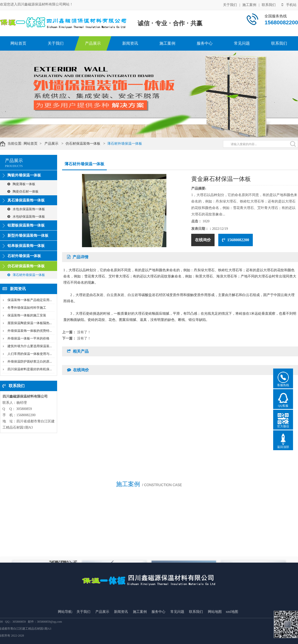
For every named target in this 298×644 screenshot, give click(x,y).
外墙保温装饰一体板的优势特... (30, 331)
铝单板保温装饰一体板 (26, 246)
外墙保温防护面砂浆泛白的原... (30, 361)
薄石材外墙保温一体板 (130, 144)
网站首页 (18, 43)
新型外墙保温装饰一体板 (28, 236)
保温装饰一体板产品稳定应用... (30, 300)
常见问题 (242, 43)
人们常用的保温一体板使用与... (30, 354)
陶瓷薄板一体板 (21, 184)
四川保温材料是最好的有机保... (30, 369)
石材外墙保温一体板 (24, 256)
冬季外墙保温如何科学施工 (27, 308)
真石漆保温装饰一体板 (26, 200)
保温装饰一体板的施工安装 (27, 315)
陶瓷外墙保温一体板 (24, 175)
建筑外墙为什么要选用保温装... (30, 346)
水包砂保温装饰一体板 (26, 217)
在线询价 (203, 240)
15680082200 (236, 240)
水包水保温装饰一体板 (26, 209)
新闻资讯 (130, 43)
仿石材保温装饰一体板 (89, 144)
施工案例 (249, 4)
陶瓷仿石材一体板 (23, 191)
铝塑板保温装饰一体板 (26, 225)
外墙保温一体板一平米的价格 (28, 338)
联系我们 (269, 4)
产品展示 (93, 43)
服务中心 (205, 43)
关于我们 (230, 4)
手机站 (289, 4)
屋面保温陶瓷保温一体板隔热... (30, 323)
